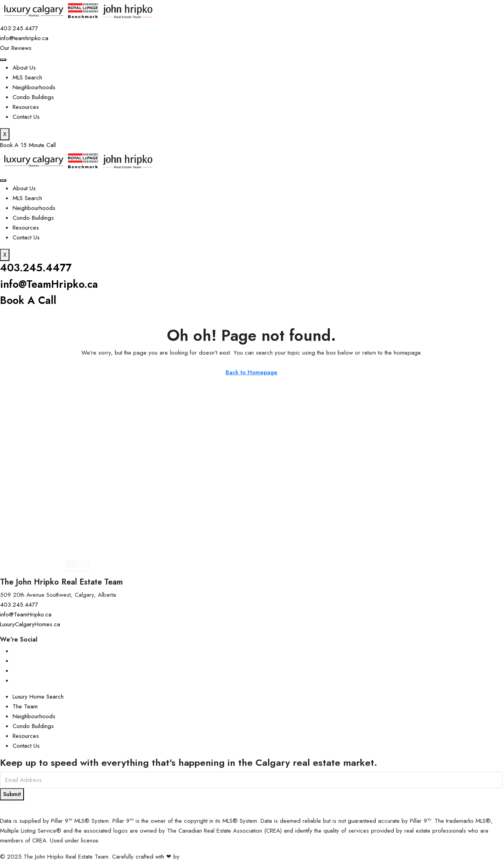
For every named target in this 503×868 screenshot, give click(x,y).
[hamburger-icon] (3, 60)
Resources (26, 107)
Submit (12, 794)
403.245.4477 (38, 268)
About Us (24, 68)
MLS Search (27, 77)
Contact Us (26, 117)
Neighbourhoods (34, 87)
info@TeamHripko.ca (51, 284)
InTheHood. (196, 857)
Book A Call (29, 300)
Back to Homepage (251, 372)
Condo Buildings (33, 97)
